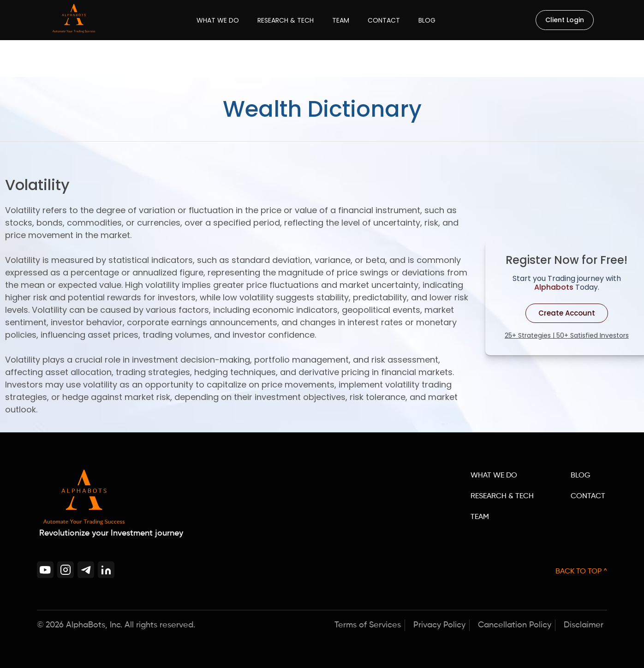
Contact (384, 20)
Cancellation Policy (515, 625)
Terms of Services (368, 625)
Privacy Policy (439, 625)
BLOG (581, 476)
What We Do (218, 20)
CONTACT (588, 496)
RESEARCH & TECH (502, 496)
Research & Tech (286, 20)
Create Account (567, 313)
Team (341, 20)
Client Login (565, 20)
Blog (427, 20)
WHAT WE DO (494, 476)
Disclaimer (584, 625)
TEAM (480, 517)
